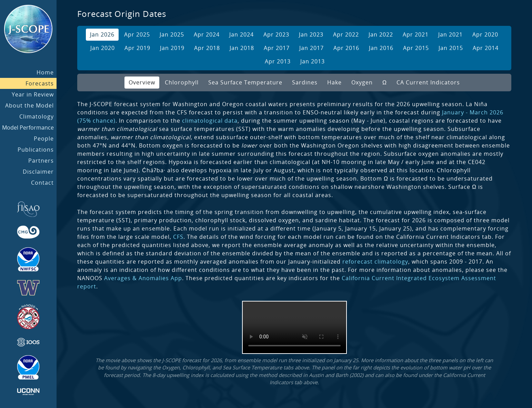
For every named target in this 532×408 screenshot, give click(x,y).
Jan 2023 (311, 34)
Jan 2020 (103, 48)
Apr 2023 (276, 34)
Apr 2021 (416, 34)
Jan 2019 (172, 48)
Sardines (305, 82)
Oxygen (362, 82)
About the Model (29, 105)
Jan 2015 (451, 48)
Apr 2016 (346, 48)
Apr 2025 (137, 34)
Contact (42, 183)
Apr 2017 (277, 48)
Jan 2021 (450, 34)
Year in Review (33, 94)
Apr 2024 (207, 34)
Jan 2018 (242, 48)
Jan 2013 (313, 61)
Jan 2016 (381, 48)
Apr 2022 (346, 34)
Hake (334, 82)
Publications (36, 150)
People (44, 139)
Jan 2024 (242, 34)
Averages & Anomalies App (143, 278)
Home (45, 72)
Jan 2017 (312, 48)
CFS (178, 237)
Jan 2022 (381, 34)
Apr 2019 (137, 48)
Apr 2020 (485, 34)
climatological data (210, 121)
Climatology (37, 116)
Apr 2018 (207, 48)
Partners (41, 161)
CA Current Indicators (428, 82)
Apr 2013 (278, 61)
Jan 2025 (172, 34)
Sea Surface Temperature (245, 82)
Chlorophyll (182, 82)
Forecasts (40, 83)
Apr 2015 (416, 48)
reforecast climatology (375, 262)
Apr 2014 (486, 48)
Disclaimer (38, 172)
